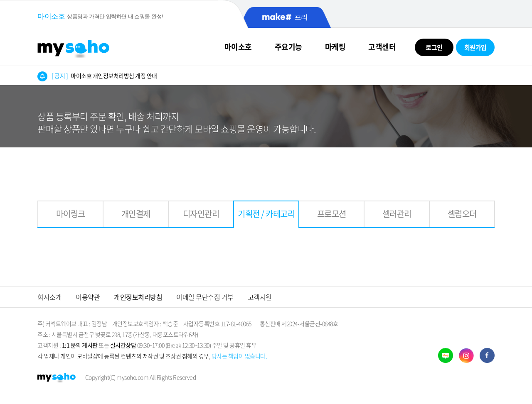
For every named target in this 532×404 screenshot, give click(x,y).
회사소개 (49, 297)
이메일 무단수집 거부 (205, 297)
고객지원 (260, 297)
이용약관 (88, 297)
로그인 (434, 47)
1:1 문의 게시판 (80, 345)
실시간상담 (123, 345)
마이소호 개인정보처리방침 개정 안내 (104, 76)
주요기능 (288, 47)
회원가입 (475, 47)
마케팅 (335, 47)
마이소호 (238, 47)
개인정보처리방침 (138, 297)
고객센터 (382, 47)
